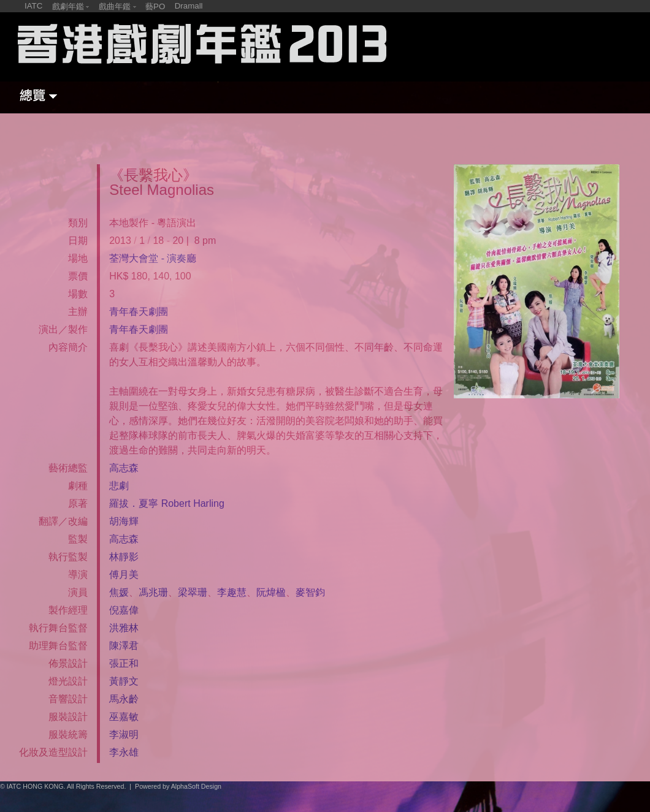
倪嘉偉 (124, 610)
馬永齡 (124, 699)
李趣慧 (232, 592)
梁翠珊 (193, 592)
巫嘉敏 (124, 717)
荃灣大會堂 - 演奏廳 (153, 258)
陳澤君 (124, 646)
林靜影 (124, 557)
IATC (33, 6)
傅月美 (124, 575)
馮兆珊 (153, 592)
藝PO (155, 6)
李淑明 (124, 734)
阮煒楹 (271, 592)
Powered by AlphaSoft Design (178, 786)
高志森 (124, 468)
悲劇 (119, 486)
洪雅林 (124, 628)
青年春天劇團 (139, 312)
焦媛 (119, 592)
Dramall (189, 6)
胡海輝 (124, 521)
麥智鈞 (310, 592)
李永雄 (124, 752)
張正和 (124, 663)
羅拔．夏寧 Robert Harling (167, 503)
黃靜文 (124, 681)
